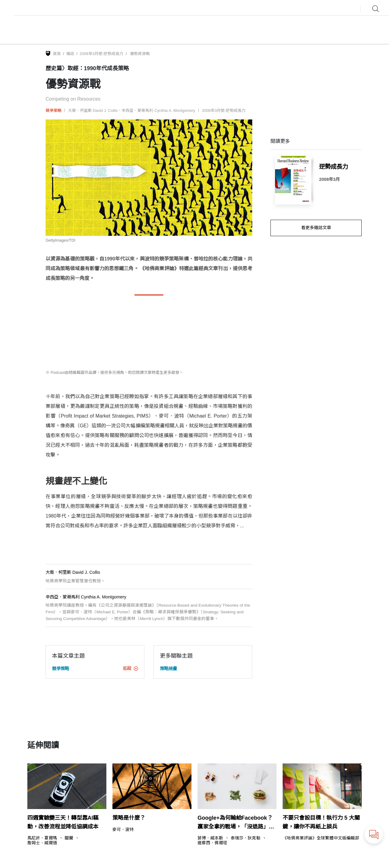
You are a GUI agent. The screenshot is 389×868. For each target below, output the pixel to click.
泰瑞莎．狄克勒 (246, 838)
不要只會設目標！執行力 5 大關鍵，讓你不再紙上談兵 (321, 822)
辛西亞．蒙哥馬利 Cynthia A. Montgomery (158, 110)
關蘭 (69, 838)
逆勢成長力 (334, 167)
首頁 (57, 54)
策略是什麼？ (129, 818)
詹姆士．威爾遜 (42, 843)
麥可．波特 (123, 830)
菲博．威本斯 (210, 838)
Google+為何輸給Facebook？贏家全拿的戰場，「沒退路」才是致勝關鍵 (236, 823)
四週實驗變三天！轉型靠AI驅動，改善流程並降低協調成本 (63, 822)
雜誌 (70, 54)
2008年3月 (329, 179)
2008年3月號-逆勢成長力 (102, 54)
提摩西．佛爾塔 (212, 843)
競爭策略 (53, 110)
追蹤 (130, 668)
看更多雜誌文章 (316, 228)
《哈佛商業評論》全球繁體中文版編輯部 (321, 838)
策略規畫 (168, 669)
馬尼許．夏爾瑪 (42, 838)
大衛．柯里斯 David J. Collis (93, 110)
